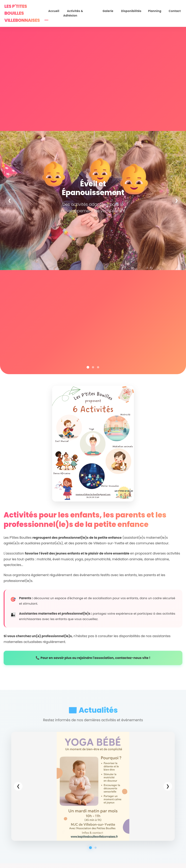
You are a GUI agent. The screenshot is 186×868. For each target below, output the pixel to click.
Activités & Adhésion (89, 10)
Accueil (64, 10)
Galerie (115, 10)
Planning (157, 10)
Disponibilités (135, 10)
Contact (174, 10)
